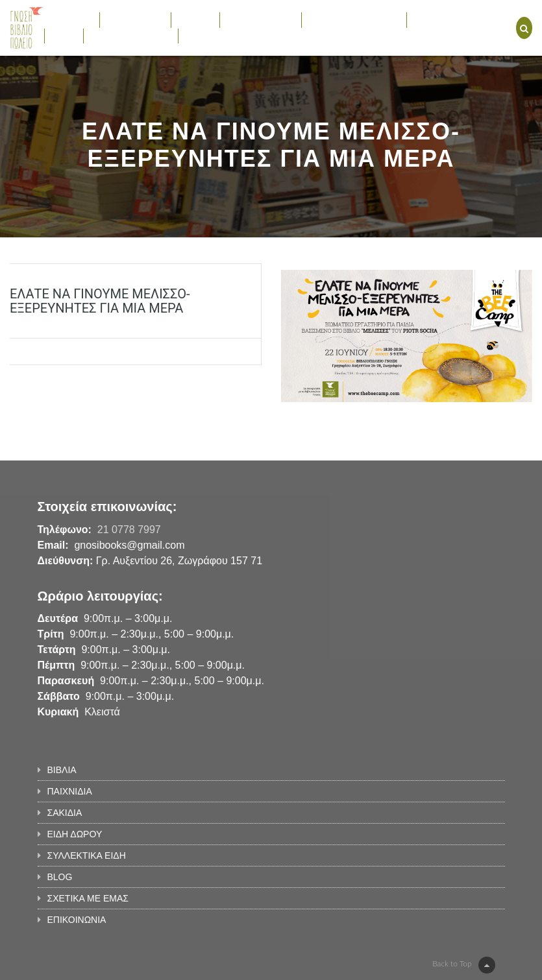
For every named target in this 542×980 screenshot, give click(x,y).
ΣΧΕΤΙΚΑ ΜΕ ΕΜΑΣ (131, 36)
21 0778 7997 (129, 530)
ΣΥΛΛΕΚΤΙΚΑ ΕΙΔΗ (354, 19)
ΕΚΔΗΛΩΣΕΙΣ (442, 19)
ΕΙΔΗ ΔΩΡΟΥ (261, 19)
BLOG (64, 36)
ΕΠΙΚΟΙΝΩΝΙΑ (215, 36)
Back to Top (463, 965)
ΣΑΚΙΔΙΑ (195, 19)
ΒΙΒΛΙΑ (72, 19)
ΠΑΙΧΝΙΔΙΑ (135, 19)
